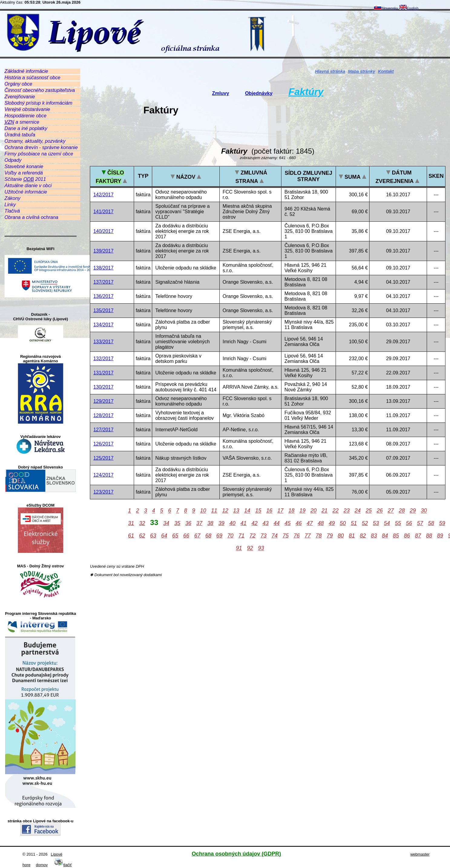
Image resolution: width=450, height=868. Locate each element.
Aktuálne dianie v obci (28, 186)
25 (369, 511)
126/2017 (103, 444)
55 (398, 523)
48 (321, 523)
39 (222, 523)
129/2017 (103, 401)
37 (199, 523)
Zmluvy (221, 93)
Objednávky (259, 93)
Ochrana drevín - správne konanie (41, 147)
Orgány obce (18, 84)
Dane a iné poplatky (26, 128)
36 (188, 523)
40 (232, 523)
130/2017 (103, 387)
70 (230, 536)
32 (142, 523)
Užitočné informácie (26, 192)
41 (243, 523)
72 (252, 536)
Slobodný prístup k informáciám (38, 103)
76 (297, 536)
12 (225, 511)
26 (380, 511)
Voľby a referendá (24, 173)
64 (164, 536)
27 (391, 511)
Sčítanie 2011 (25, 179)
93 (261, 548)
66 (186, 536)
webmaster (420, 854)
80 (341, 536)
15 (258, 511)
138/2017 (103, 268)
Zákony (12, 198)
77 (308, 536)
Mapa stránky (361, 71)
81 (352, 536)
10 (203, 511)
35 (177, 523)
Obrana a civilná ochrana (31, 217)
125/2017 (103, 458)
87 (418, 536)
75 (286, 536)
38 (210, 523)
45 (287, 523)
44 (277, 523)
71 (241, 536)
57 (420, 523)
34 (166, 523)
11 (214, 511)
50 (343, 523)
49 (332, 523)
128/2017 (103, 415)
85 (396, 536)
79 (330, 536)
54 (387, 523)
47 (310, 523)
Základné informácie (26, 71)
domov (42, 865)
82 (363, 536)
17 (280, 511)
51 (354, 523)
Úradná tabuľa (20, 135)
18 (291, 511)
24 (358, 511)
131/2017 (103, 373)
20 (314, 511)
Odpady (13, 160)
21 (324, 511)
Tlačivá (12, 211)
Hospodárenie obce (26, 116)
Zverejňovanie (20, 97)
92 (250, 548)
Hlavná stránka (330, 71)
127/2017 (103, 430)
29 (413, 511)
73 (264, 536)
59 (442, 523)
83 (374, 536)
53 (376, 523)
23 (347, 511)
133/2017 (103, 342)
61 (131, 536)
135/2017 (103, 310)
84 (385, 536)
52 (365, 523)
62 (142, 536)
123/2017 (103, 492)
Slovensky (386, 8)
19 (302, 511)
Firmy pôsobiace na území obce (39, 154)
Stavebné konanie (24, 166)
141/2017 (103, 212)
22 (336, 511)
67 (197, 536)
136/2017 (103, 296)
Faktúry (306, 92)
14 (247, 511)
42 (255, 523)
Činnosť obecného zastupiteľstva (40, 90)
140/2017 (103, 231)
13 (236, 511)
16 (269, 511)
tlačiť (63, 865)
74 (274, 536)
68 (208, 536)
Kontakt (386, 71)
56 (409, 523)
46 (299, 523)
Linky (10, 205)
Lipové (57, 854)
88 (429, 536)
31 (131, 523)
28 (402, 511)
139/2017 (103, 251)
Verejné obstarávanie (27, 109)
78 (319, 536)
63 (153, 536)
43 (265, 523)
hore (26, 865)
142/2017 (103, 195)
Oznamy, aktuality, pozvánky (35, 141)
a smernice (22, 122)
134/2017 (103, 325)
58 (431, 523)
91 (239, 548)
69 (219, 536)
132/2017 (103, 359)
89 (440, 536)
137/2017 (103, 282)
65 (175, 536)
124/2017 (103, 475)
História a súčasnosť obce (32, 78)
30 (424, 511)
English (409, 8)
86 (407, 536)
